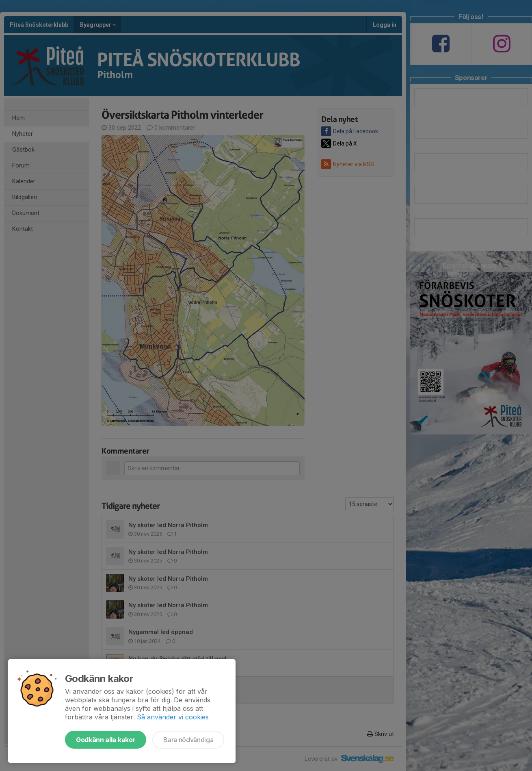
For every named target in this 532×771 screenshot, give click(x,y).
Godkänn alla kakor (106, 740)
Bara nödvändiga (188, 740)
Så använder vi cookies (173, 717)
